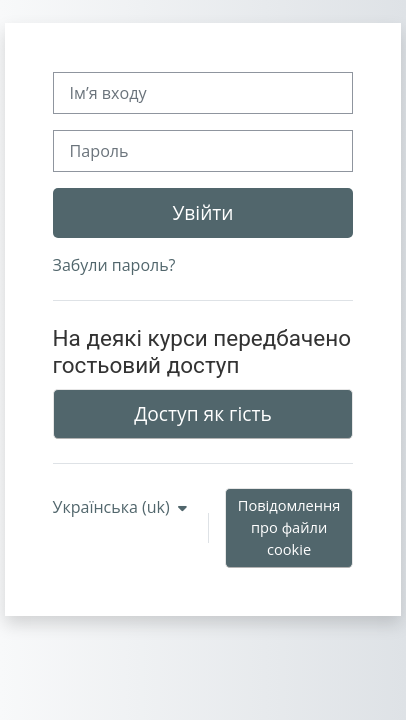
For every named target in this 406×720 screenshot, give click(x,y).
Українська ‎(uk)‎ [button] (113, 507)
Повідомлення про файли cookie (289, 527)
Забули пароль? (114, 265)
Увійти (202, 212)
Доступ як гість (203, 413)
